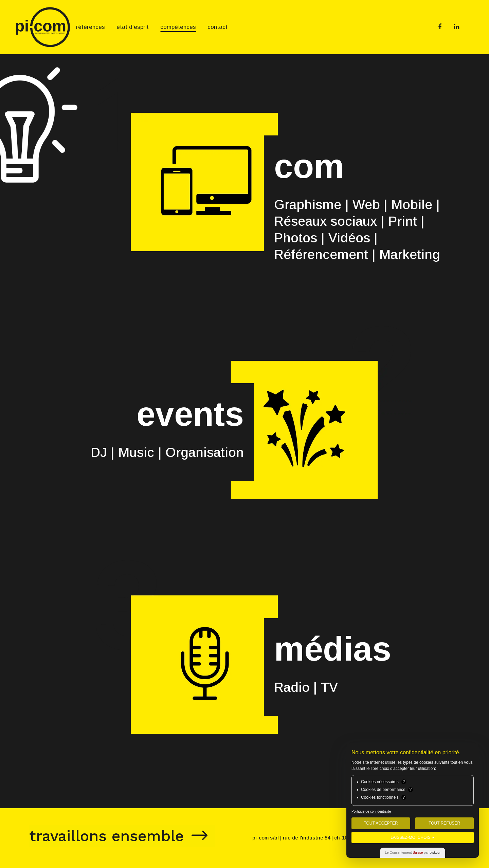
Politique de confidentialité (371, 811)
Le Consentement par (413, 853)
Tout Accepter (381, 823)
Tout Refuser (444, 823)
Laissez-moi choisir (412, 837)
